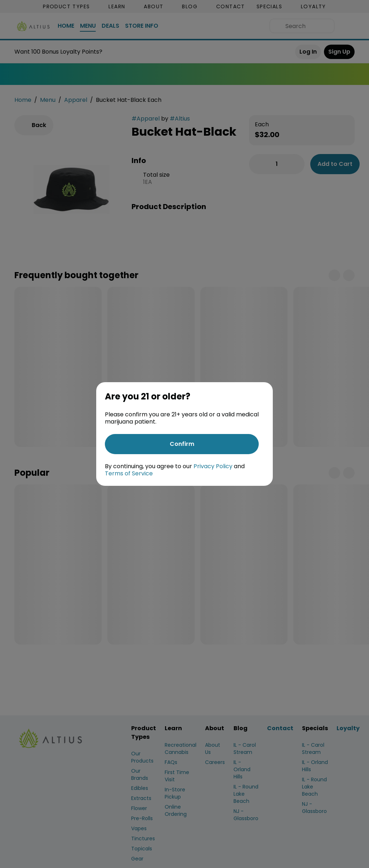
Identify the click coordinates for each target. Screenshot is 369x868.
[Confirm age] (182, 444)
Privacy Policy (213, 466)
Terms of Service (129, 473)
